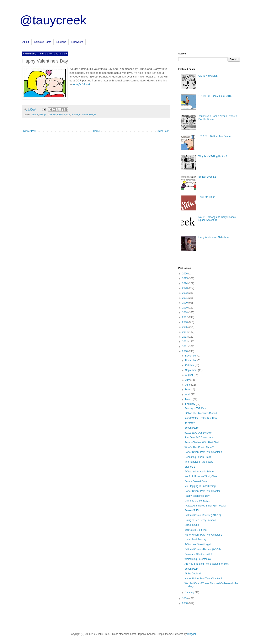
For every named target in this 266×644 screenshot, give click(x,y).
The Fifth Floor (207, 197)
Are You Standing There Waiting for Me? (207, 564)
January (190, 592)
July (188, 380)
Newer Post (30, 131)
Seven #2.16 (191, 428)
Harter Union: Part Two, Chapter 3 (203, 491)
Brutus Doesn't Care (196, 481)
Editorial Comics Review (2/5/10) (203, 549)
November (191, 360)
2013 (185, 337)
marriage (76, 114)
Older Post (163, 131)
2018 (185, 312)
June (188, 385)
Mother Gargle (89, 114)
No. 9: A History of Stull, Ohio (201, 476)
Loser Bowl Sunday (195, 540)
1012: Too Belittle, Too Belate (215, 136)
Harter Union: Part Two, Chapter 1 (203, 579)
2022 (185, 293)
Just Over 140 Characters (199, 438)
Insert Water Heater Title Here (201, 418)
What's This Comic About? (199, 447)
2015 (185, 327)
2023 (185, 288)
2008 (185, 603)
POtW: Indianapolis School (199, 472)
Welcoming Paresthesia (198, 559)
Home (96, 131)
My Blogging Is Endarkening (200, 486)
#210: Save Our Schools (198, 433)
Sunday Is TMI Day (195, 408)
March (189, 399)
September (192, 370)
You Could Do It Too (196, 530)
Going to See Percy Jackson (200, 520)
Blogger (192, 634)
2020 (185, 303)
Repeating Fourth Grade (198, 457)
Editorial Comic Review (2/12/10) (203, 515)
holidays (52, 114)
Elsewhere (77, 42)
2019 (185, 308)
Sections (61, 42)
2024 (185, 283)
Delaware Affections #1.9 (198, 554)
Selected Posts (43, 42)
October (190, 365)
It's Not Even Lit (207, 177)
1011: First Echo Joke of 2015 (215, 96)
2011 (185, 347)
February (190, 404)
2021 (185, 298)
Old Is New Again (208, 76)
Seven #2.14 (191, 569)
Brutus (35, 114)
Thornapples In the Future (199, 462)
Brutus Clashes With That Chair (202, 442)
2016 (185, 322)
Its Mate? (190, 423)
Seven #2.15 (191, 510)
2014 (185, 332)
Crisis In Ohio (192, 525)
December (191, 356)
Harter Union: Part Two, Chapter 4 (203, 452)
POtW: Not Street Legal (198, 544)
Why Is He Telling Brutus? (213, 156)
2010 (185, 351)
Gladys (43, 114)
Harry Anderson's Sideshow (214, 237)
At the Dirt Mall (193, 574)
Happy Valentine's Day (197, 496)
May (188, 390)
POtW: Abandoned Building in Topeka (205, 506)
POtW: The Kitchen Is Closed (201, 413)
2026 (185, 274)
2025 (185, 278)
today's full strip (82, 84)
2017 (185, 317)
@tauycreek (53, 20)
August (189, 375)
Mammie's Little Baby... (197, 501)
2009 (185, 599)
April (188, 395)
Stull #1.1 (190, 467)
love (68, 114)
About (26, 42)
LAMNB (61, 114)
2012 (185, 342)
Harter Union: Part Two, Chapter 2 (203, 535)
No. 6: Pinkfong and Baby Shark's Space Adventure (217, 219)
